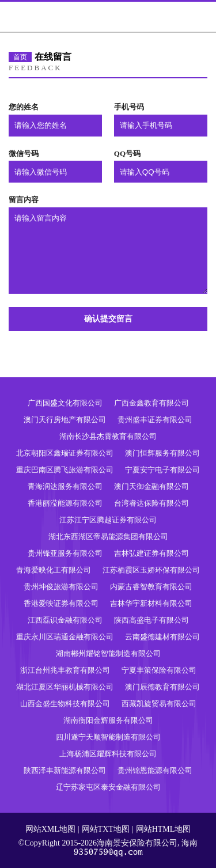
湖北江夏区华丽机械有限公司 (65, 687)
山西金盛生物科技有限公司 (65, 704)
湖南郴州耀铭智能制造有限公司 (108, 653)
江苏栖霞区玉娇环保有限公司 (151, 570)
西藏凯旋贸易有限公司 (159, 704)
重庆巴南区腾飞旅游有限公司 (65, 470)
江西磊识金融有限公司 (65, 620)
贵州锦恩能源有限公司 (155, 770)
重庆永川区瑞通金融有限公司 (65, 637)
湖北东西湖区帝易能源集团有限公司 (108, 537)
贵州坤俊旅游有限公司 (61, 587)
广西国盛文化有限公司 (65, 403)
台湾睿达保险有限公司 (151, 503)
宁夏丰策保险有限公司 (159, 670)
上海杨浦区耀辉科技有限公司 (108, 754)
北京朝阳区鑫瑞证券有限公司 (65, 453)
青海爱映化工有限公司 (54, 570)
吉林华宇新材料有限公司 (151, 603)
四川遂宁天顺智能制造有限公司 (108, 737)
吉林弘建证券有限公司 (151, 553)
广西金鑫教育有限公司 (151, 403)
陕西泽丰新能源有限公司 (65, 770)
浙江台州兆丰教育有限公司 (65, 670)
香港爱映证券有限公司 (61, 603)
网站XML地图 (50, 829)
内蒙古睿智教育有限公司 (151, 587)
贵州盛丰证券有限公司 (155, 420)
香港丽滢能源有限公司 (65, 503)
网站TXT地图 (106, 829)
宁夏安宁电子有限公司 (162, 470)
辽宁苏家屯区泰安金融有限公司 (108, 787)
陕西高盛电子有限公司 (151, 620)
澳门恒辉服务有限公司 (162, 453)
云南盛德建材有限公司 (162, 637)
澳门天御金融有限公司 (151, 486)
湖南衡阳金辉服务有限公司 (108, 720)
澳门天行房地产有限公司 (65, 420)
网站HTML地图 (164, 829)
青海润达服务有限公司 (65, 486)
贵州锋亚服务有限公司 (65, 553)
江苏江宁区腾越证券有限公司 (108, 520)
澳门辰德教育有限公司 (162, 687)
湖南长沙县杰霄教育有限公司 (108, 436)
